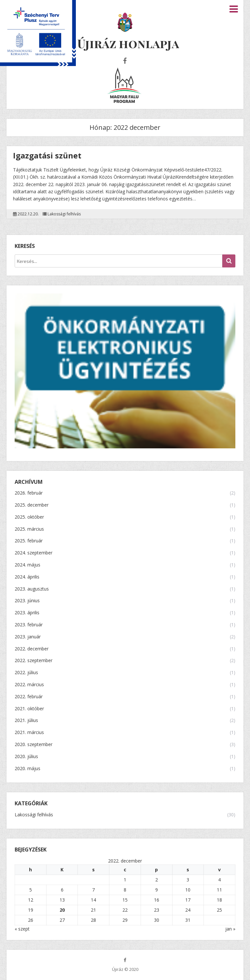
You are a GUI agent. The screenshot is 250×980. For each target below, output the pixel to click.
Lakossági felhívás (64, 214)
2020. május (28, 769)
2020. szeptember (34, 745)
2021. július (26, 721)
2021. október (29, 709)
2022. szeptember (34, 661)
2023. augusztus (32, 589)
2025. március (29, 529)
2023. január (28, 637)
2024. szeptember (34, 553)
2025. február (29, 541)
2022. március (29, 685)
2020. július (26, 757)
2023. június (27, 601)
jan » (230, 929)
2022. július (26, 673)
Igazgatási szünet (47, 155)
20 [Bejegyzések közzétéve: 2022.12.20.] (62, 910)
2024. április (27, 577)
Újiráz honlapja (128, 43)
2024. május (28, 565)
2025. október (29, 517)
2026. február (29, 493)
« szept (22, 929)
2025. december (32, 505)
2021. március (29, 733)
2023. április (27, 613)
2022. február (29, 697)
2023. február (29, 625)
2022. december (32, 649)
